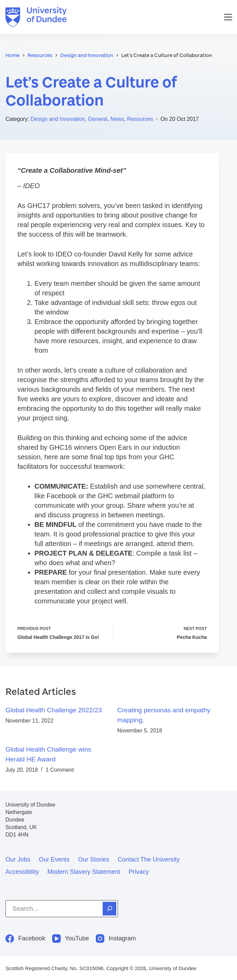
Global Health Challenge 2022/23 (54, 710)
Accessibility (22, 872)
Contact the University (149, 859)
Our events (54, 859)
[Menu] (228, 17)
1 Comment (60, 770)
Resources (140, 119)
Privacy (139, 872)
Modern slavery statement (84, 872)
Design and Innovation (58, 119)
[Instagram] (116, 939)
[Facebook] (25, 939)
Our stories (94, 859)
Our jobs (18, 859)
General (98, 119)
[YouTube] (71, 939)
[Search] (109, 909)
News (117, 119)
